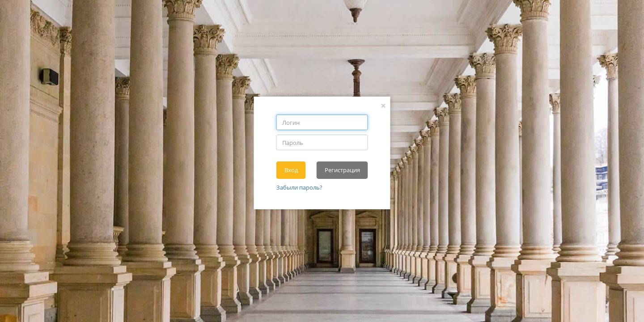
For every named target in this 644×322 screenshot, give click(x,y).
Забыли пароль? (299, 187)
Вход (291, 170)
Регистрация (342, 170)
